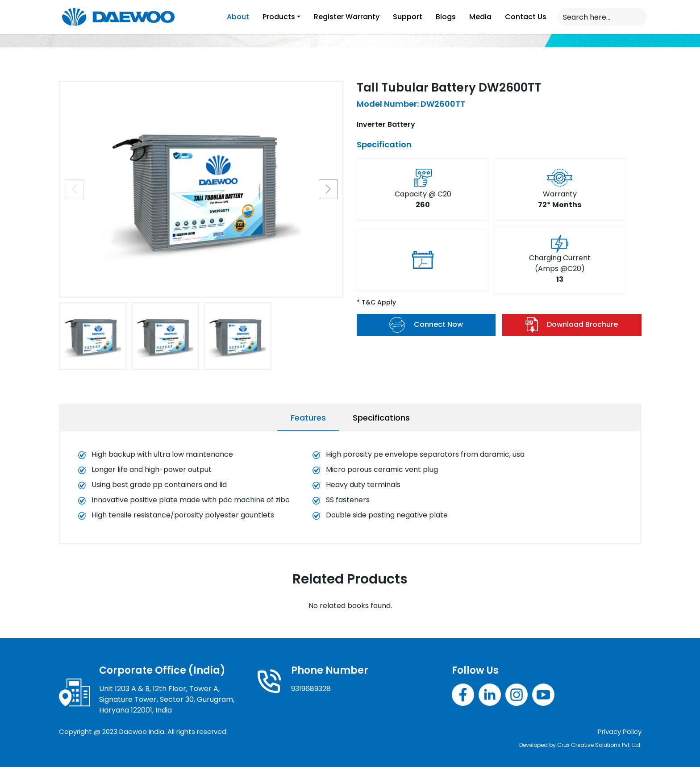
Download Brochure (572, 325)
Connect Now (426, 325)
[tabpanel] (350, 489)
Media (480, 17)
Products (279, 17)
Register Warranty (347, 17)
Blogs (446, 17)
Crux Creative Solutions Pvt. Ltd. (599, 745)
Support (408, 17)
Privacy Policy (620, 732)
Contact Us (526, 17)
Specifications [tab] (381, 418)
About (238, 17)
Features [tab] (308, 418)
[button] (328, 189)
